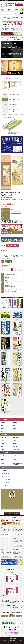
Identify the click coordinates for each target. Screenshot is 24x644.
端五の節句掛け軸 (6, 328)
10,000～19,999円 (6, 474)
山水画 (6, 359)
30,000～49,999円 (6, 479)
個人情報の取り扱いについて (14, 639)
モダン (3, 449)
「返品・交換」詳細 (18, 556)
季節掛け (15, 425)
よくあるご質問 (6, 316)
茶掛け (3, 431)
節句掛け (15, 428)
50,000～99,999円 (6, 482)
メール (19, 616)
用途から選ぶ (5, 420)
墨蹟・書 (15, 446)
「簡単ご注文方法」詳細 (6, 535)
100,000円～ (5, 485)
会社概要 (6, 639)
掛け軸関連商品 (17, 328)
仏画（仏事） (4, 438)
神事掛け (15, 423)
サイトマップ (18, 640)
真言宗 (3, 459)
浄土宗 (15, 455)
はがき (12, 616)
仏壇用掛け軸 (6, 390)
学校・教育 (6, 406)
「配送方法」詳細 (18, 534)
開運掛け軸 (6, 344)
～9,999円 (5, 471)
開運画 (3, 440)
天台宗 (3, 463)
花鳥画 (15, 443)
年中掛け (3, 425)
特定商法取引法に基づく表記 (9, 640)
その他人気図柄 (17, 449)
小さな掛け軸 (17, 390)
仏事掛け (3, 423)
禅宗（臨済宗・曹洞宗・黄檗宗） (18, 464)
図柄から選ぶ (5, 435)
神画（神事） (16, 438)
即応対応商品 (17, 316)
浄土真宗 (3, 455)
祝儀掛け (3, 428)
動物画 (3, 446)
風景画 (3, 443)
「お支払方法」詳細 (18, 545)
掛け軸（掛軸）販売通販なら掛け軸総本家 (8, 29)
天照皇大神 (17, 344)
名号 (6, 375)
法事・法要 (17, 359)
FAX (5, 616)
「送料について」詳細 (6, 556)
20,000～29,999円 (6, 477)
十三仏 (17, 375)
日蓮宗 (15, 459)
